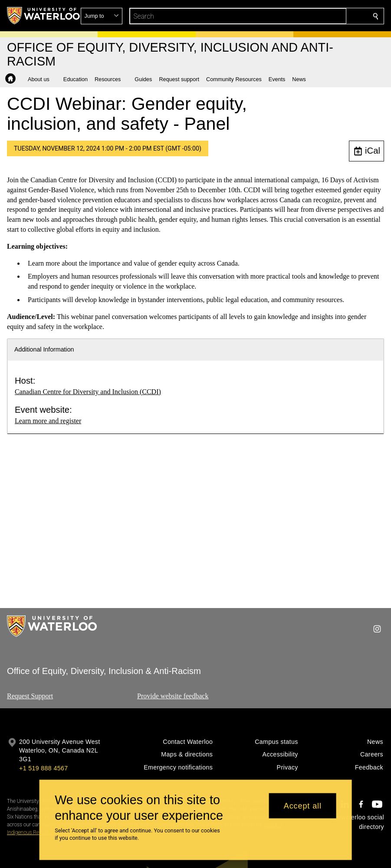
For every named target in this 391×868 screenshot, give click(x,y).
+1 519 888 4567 (43, 768)
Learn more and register (48, 421)
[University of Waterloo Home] (44, 16)
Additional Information (44, 349)
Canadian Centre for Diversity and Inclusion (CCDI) (88, 392)
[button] (313, 16)
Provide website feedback (173, 696)
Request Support (30, 696)
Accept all (303, 806)
